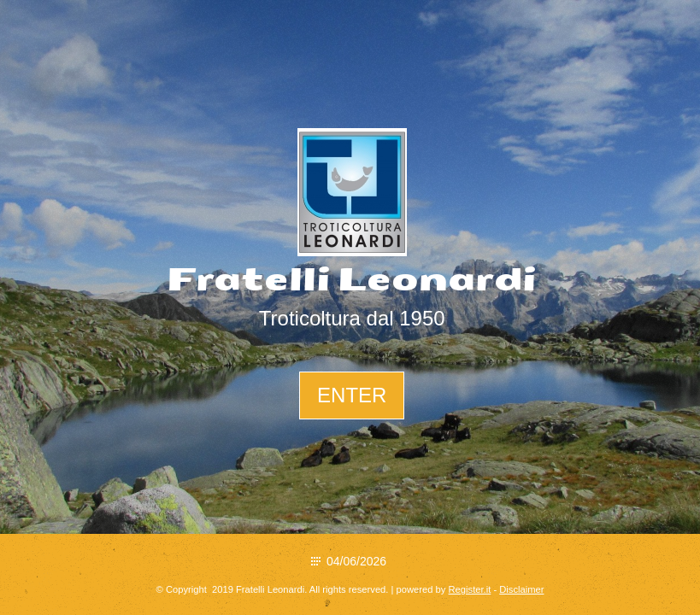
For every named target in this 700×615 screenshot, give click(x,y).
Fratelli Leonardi (352, 280)
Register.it (470, 589)
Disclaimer (521, 589)
